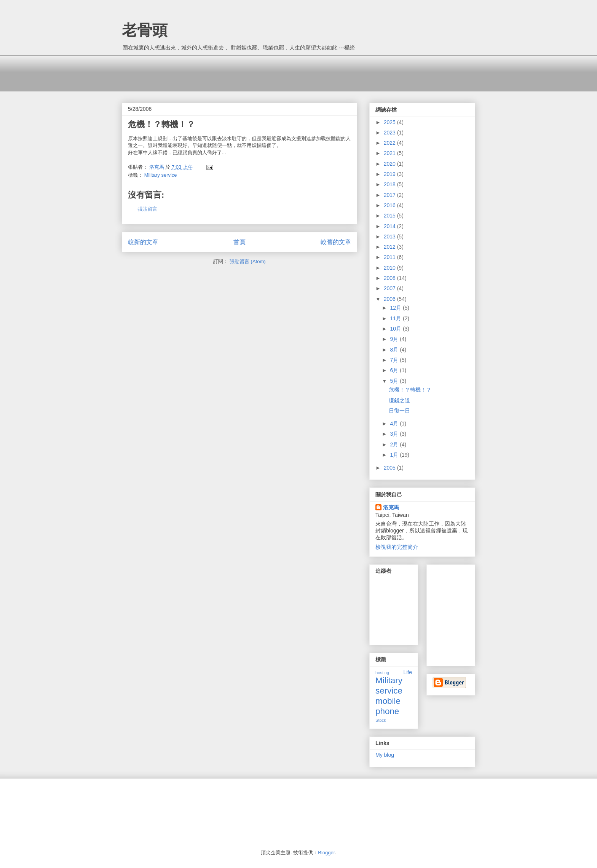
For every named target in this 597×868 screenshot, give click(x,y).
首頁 (239, 242)
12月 (396, 308)
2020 (390, 164)
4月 (395, 424)
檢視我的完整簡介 (397, 547)
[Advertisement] (260, 72)
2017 (390, 195)
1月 (395, 455)
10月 (396, 329)
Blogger (326, 853)
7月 (395, 360)
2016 (390, 205)
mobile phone (388, 706)
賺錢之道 (399, 400)
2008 (390, 278)
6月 (395, 370)
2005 (390, 468)
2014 (390, 226)
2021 (390, 153)
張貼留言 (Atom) (248, 261)
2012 (390, 247)
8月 (395, 350)
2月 (395, 444)
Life (408, 672)
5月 (395, 381)
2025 (390, 122)
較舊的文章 (336, 242)
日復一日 (399, 411)
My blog (385, 755)
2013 (390, 237)
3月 (395, 434)
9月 (395, 339)
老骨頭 (145, 30)
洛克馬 (391, 507)
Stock (381, 720)
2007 (390, 288)
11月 (396, 318)
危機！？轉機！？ (410, 390)
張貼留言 (147, 209)
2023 (390, 133)
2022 (390, 143)
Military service (161, 175)
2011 (390, 257)
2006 (390, 299)
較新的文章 (143, 242)
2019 (390, 174)
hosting (382, 673)
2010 (390, 268)
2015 (390, 216)
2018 (390, 184)
